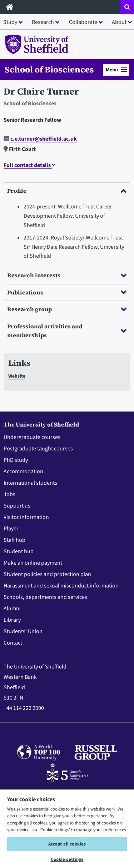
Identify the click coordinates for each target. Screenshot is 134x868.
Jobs (9, 494)
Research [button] (43, 22)
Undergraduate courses (32, 437)
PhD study (16, 460)
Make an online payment (33, 563)
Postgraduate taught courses (38, 449)
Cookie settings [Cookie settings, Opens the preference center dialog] (67, 859)
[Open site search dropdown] (127, 7)
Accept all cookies (67, 844)
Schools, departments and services (45, 597)
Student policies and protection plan (47, 574)
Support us (17, 506)
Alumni (12, 609)
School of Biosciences (49, 70)
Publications (67, 292)
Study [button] (10, 22)
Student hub (19, 551)
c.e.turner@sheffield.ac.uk (40, 139)
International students (30, 483)
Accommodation (23, 471)
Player (11, 529)
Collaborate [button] (83, 22)
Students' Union (23, 631)
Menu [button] (116, 70)
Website (17, 376)
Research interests (67, 275)
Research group (67, 309)
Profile (67, 191)
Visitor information (26, 517)
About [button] (119, 22)
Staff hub (14, 540)
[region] (67, 828)
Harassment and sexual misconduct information (61, 586)
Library (12, 620)
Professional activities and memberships (67, 331)
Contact (13, 643)
